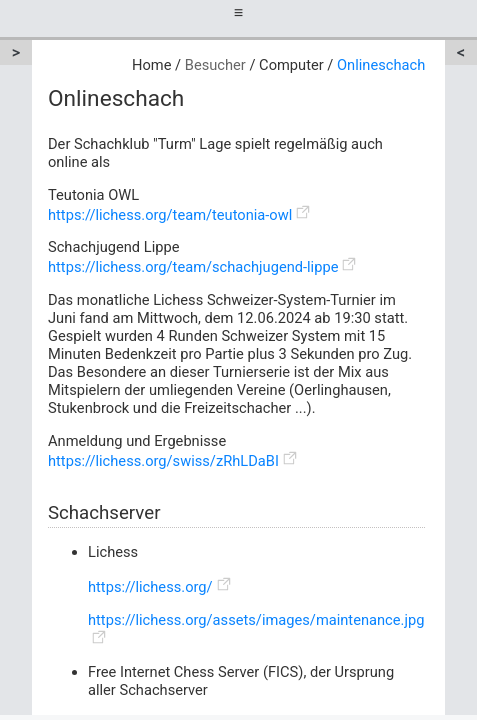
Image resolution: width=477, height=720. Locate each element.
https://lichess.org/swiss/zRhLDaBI (163, 461)
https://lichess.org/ (150, 587)
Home (151, 65)
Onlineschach (381, 65)
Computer (291, 65)
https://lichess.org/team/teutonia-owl (170, 215)
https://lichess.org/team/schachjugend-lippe (193, 267)
